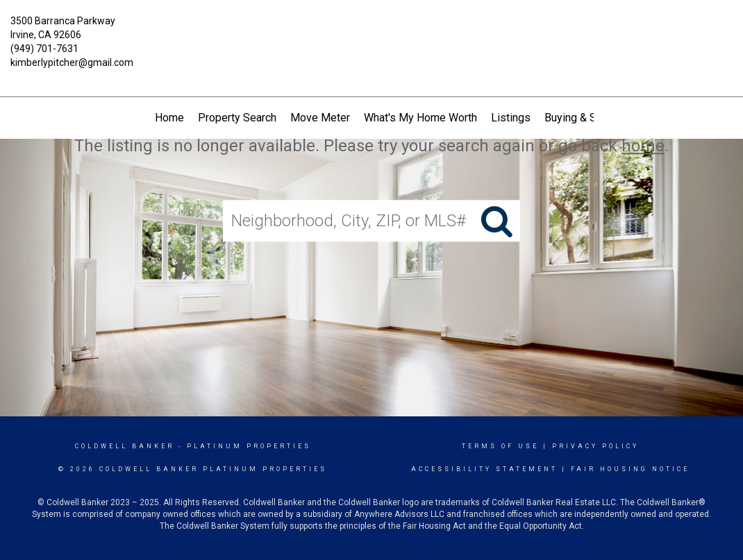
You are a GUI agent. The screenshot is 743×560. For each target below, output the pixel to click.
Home (169, 118)
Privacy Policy (595, 446)
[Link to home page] (372, 31)
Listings (511, 118)
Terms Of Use (500, 446)
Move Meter (320, 118)
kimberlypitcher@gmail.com (72, 62)
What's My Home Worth (420, 118)
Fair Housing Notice (630, 469)
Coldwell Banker (125, 446)
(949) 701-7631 (44, 49)
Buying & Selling (584, 118)
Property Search (237, 118)
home (643, 146)
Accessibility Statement (484, 469)
